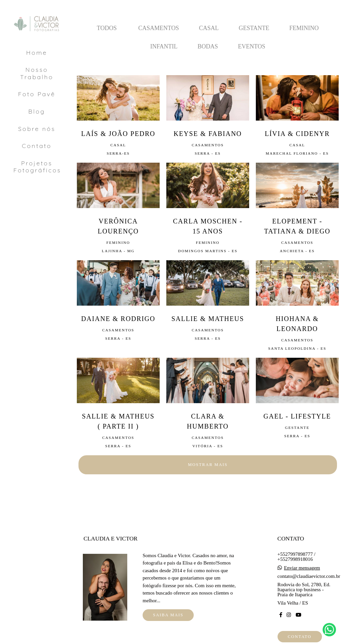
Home (37, 53)
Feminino (304, 28)
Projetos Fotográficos (37, 167)
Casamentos (159, 28)
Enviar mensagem (302, 568)
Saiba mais (168, 615)
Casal (209, 28)
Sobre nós (37, 129)
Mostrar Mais (208, 465)
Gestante (254, 28)
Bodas (208, 46)
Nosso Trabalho (37, 73)
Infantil (164, 46)
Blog (37, 111)
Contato (37, 146)
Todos (107, 28)
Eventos (252, 46)
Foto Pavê (37, 94)
